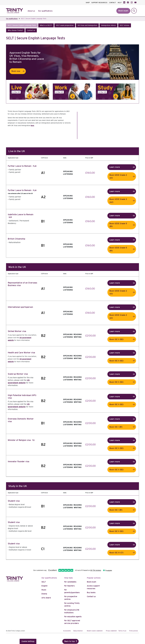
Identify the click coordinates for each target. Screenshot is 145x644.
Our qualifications (49, 578)
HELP (120, 3)
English (44, 586)
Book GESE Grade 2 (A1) (118, 177)
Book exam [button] (123, 11)
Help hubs (69, 578)
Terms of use (122, 631)
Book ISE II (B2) (117, 339)
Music (44, 590)
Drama (44, 594)
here (32, 125)
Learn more (115, 167)
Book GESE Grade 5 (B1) (118, 225)
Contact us (91, 596)
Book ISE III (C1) (116, 553)
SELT (44, 582)
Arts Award (46, 598)
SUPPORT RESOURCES (99, 3)
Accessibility (67, 631)
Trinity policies (133, 631)
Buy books (91, 593)
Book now (16, 71)
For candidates (70, 582)
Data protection (78, 631)
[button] (22, 25)
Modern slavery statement (95, 631)
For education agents (73, 617)
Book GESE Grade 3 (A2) (118, 201)
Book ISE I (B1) (116, 427)
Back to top (70, 641)
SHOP (88, 3)
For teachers (69, 586)
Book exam (92, 582)
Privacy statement (111, 631)
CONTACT (112, 3)
